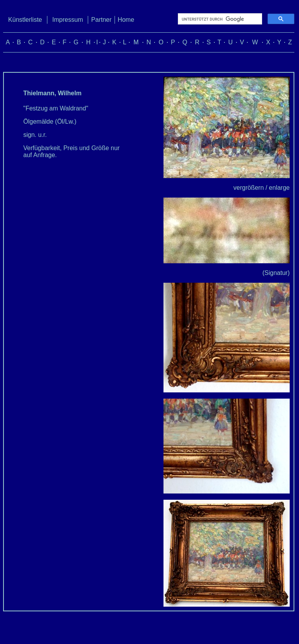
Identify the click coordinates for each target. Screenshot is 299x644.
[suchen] (219, 19)
